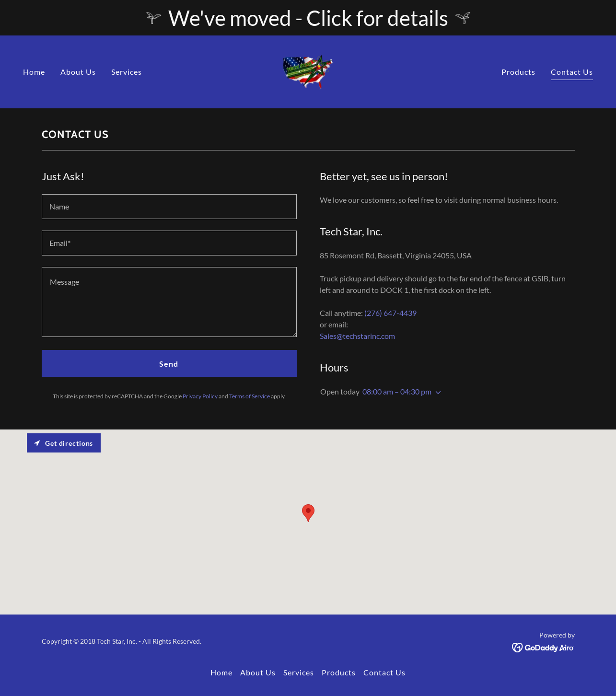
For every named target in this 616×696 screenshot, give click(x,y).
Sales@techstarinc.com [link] (357, 336)
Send (169, 364)
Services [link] (127, 72)
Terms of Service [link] (250, 396)
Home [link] (34, 72)
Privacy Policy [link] (200, 396)
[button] (436, 393)
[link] (308, 71)
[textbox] (169, 207)
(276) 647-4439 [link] (390, 313)
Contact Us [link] (572, 72)
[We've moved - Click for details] (308, 18)
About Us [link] (78, 72)
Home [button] (221, 672)
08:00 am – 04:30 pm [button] (397, 391)
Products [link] (518, 72)
